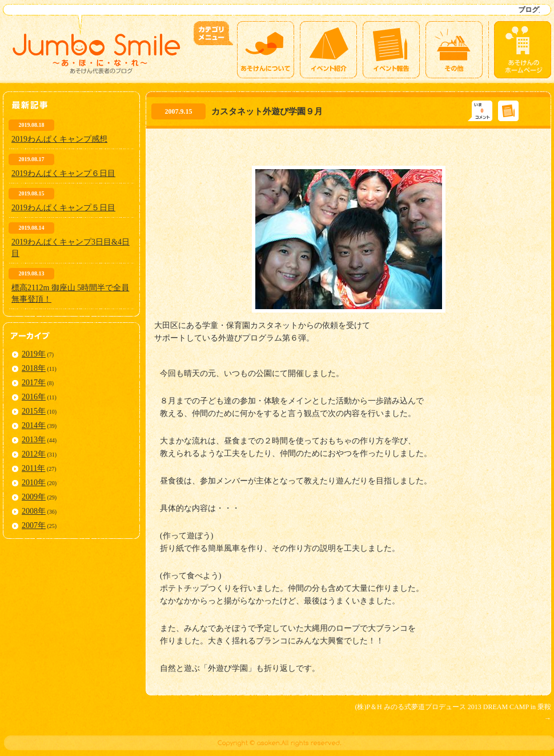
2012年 (34, 454)
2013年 (34, 440)
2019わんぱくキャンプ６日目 (63, 173)
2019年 (34, 354)
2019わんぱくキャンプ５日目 (63, 208)
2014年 (34, 425)
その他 (454, 50)
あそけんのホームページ (523, 50)
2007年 (34, 525)
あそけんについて (266, 50)
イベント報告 (391, 50)
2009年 (34, 497)
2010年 (34, 483)
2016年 (34, 397)
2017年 (34, 383)
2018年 (34, 368)
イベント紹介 (328, 50)
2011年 (33, 468)
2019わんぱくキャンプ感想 (59, 139)
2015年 (34, 411)
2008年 (34, 511)
